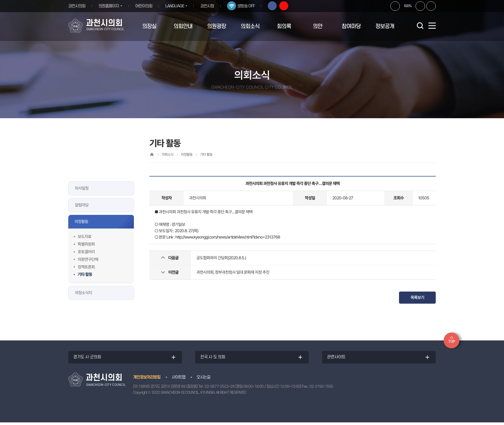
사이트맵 (178, 380)
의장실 (149, 26)
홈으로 (152, 154)
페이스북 (276, 6)
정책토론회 (86, 267)
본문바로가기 (0, 0)
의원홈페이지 (109, 6)
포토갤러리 (86, 252)
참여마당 (351, 26)
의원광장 (217, 26)
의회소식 (250, 26)
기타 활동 (85, 274)
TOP (452, 342)
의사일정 (82, 188)
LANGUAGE (177, 6)
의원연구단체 (88, 259)
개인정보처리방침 (147, 380)
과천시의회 (77, 6)
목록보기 (417, 297)
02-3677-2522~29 (220, 389)
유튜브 (288, 6)
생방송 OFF (250, 6)
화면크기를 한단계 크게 (395, 6)
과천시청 (211, 6)
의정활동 (81, 222)
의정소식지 (83, 293)
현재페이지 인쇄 (431, 6)
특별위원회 (86, 244)
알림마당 (82, 205)
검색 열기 (420, 25)
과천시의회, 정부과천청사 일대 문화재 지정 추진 (233, 272)
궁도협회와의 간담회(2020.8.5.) (221, 258)
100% (408, 6)
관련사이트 (338, 359)
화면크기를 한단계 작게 (420, 6)
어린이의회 (146, 6)
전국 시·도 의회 (214, 359)
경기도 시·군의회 (89, 359)
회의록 (284, 26)
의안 (318, 26)
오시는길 (203, 380)
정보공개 (385, 26)
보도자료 (85, 237)
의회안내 (183, 26)
